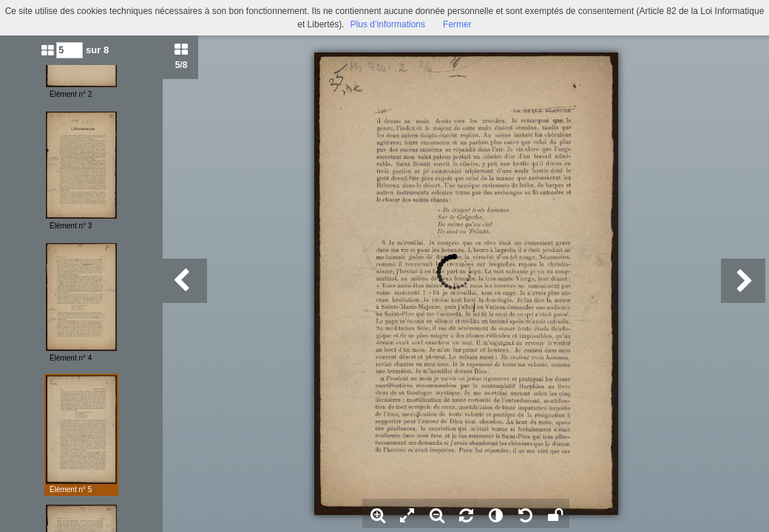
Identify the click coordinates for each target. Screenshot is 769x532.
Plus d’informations (388, 24)
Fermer (457, 24)
